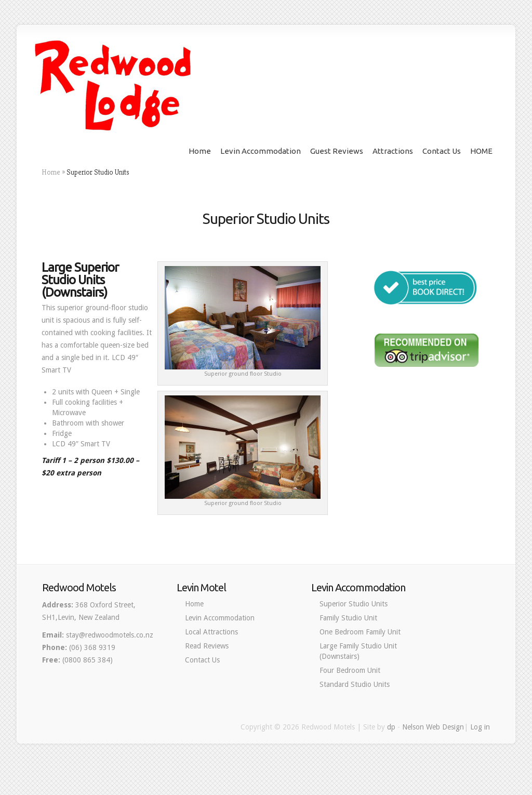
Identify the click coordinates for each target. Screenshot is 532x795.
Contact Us (442, 151)
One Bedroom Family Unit (360, 632)
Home (200, 151)
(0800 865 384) (88, 660)
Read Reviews (207, 646)
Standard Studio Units (355, 684)
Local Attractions (211, 632)
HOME (481, 151)
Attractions (393, 151)
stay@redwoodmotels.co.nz (110, 635)
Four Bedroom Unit (350, 670)
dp (391, 727)
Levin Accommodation (261, 151)
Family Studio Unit (348, 618)
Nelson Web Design (433, 727)
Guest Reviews (337, 151)
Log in (480, 727)
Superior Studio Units (354, 604)
